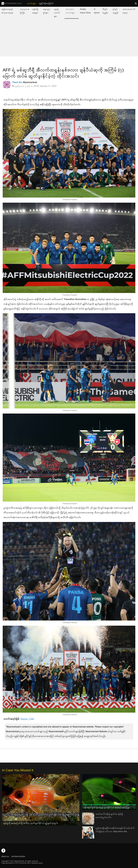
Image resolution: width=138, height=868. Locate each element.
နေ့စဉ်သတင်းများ (57, 13)
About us (5, 856)
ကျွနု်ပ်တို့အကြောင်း (46, 3)
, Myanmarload (25, 82)
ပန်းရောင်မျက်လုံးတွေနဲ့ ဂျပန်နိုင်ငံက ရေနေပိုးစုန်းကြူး (106, 807)
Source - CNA (27, 719)
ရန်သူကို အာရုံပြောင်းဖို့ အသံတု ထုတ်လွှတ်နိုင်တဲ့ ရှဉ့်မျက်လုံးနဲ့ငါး (31, 823)
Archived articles (18, 856)
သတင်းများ (32, 3)
